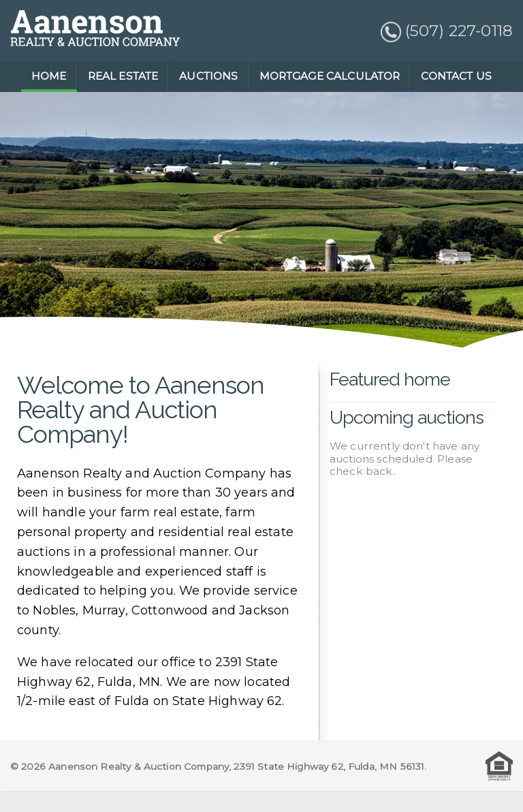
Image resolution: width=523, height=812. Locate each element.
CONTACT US (456, 76)
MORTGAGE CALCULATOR (330, 76)
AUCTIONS (208, 76)
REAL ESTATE (123, 76)
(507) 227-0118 (447, 31)
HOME (49, 76)
